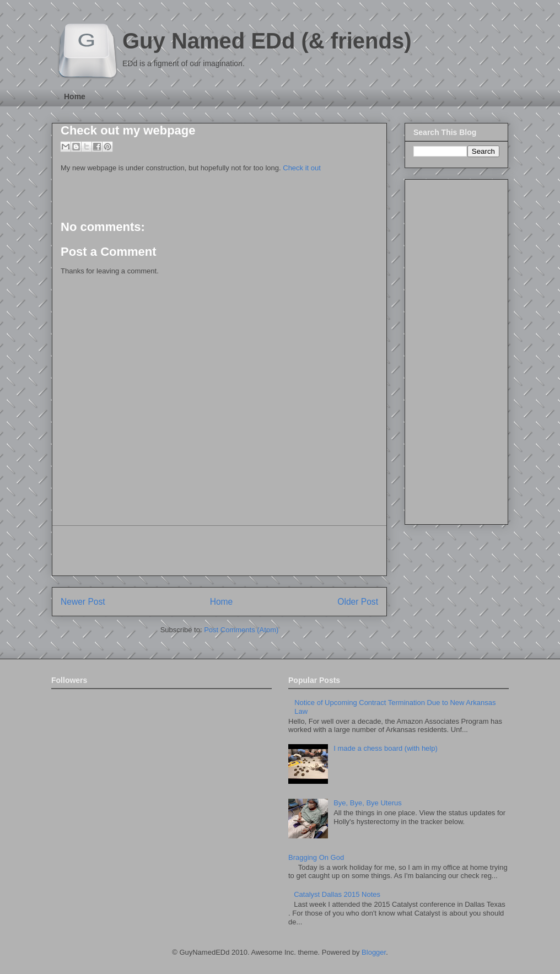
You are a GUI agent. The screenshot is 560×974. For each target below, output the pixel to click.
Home (75, 96)
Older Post (358, 602)
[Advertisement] (219, 551)
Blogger (374, 952)
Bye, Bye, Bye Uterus (368, 803)
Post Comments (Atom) (241, 630)
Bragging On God (316, 857)
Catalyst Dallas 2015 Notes (337, 894)
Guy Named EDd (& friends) (267, 41)
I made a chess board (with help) (386, 748)
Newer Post (83, 602)
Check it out (302, 168)
